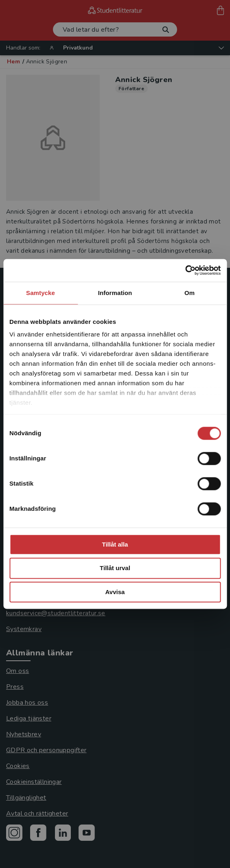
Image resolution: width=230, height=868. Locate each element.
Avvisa (115, 592)
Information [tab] (115, 293)
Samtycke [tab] (41, 293)
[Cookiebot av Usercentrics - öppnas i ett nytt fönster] (185, 270)
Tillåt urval (115, 568)
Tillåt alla (115, 544)
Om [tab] (189, 293)
